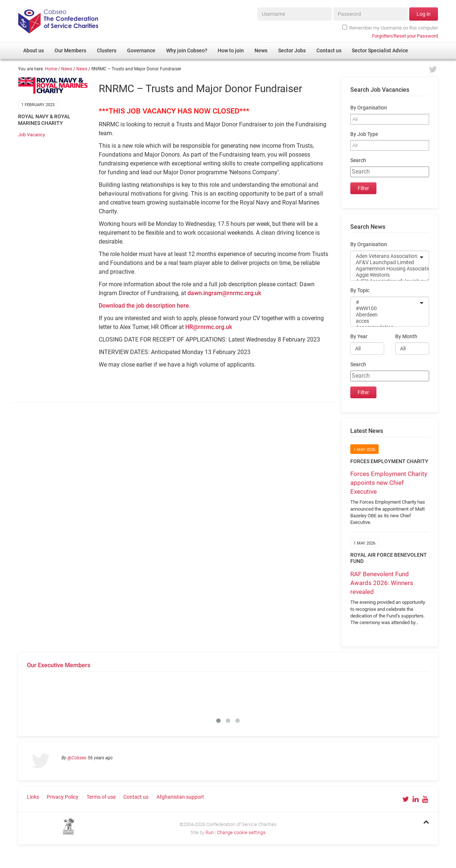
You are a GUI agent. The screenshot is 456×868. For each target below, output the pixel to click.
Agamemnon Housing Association (385, 269)
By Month (406, 337)
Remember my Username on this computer (390, 28)
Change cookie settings (241, 832)
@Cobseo (77, 758)
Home (51, 69)
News (67, 69)
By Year (359, 337)
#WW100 (385, 309)
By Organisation (369, 108)
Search (358, 160)
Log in (424, 14)
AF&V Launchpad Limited (385, 262)
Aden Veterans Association (385, 256)
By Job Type (364, 134)
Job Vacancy (31, 135)
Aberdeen (385, 315)
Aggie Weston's (385, 275)
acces (385, 321)
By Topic (360, 290)
